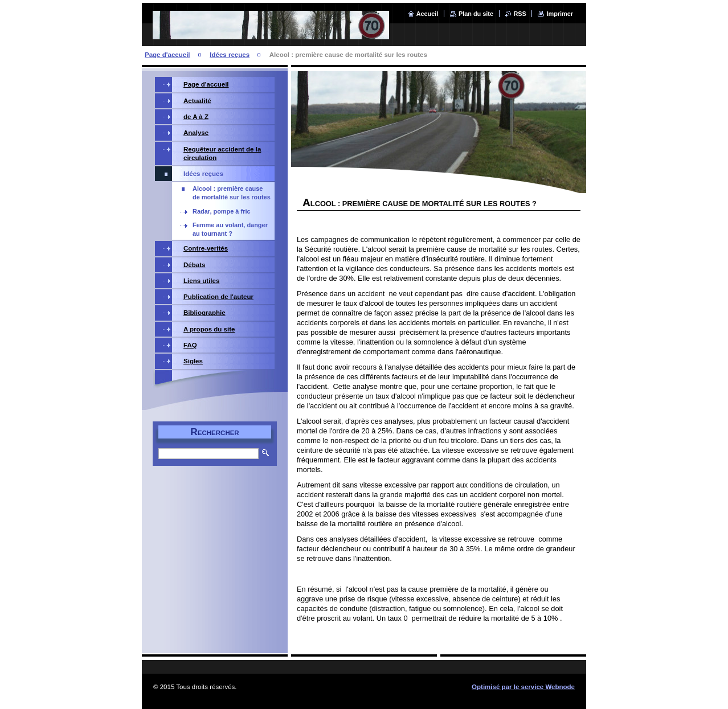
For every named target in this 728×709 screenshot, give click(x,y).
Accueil (428, 14)
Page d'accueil (167, 55)
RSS (520, 14)
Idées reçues (230, 55)
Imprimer (560, 14)
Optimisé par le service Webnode (523, 687)
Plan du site (476, 14)
